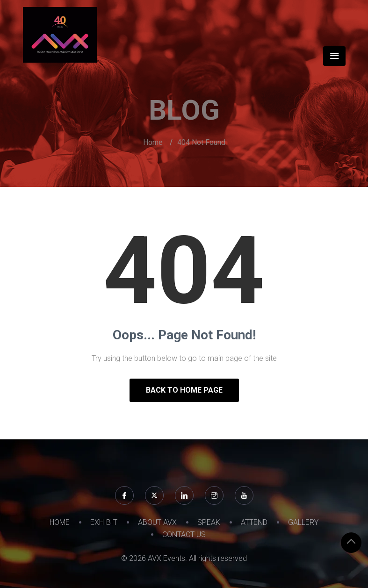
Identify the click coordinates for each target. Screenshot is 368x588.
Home (153, 142)
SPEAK (209, 522)
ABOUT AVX (157, 522)
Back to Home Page (184, 390)
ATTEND (254, 522)
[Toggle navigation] (334, 56)
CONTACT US (184, 534)
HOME (60, 522)
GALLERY (303, 522)
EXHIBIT (104, 522)
